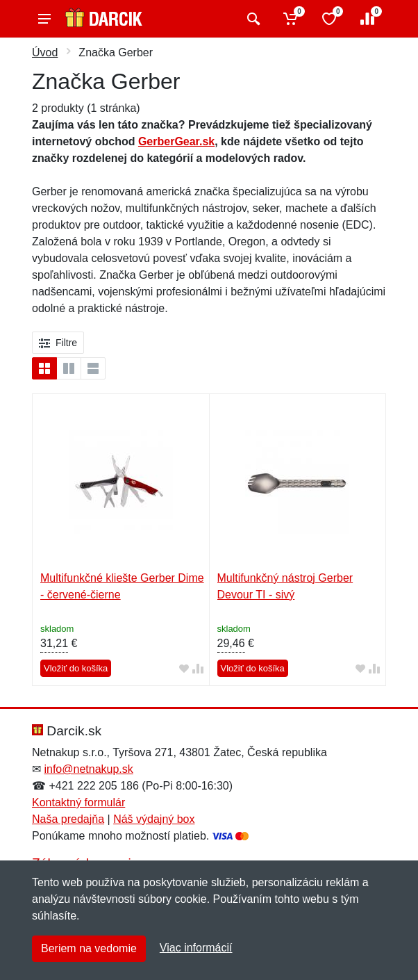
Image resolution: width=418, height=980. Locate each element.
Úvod (45, 52)
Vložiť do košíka (76, 668)
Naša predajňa (68, 819)
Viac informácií (196, 948)
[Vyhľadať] (252, 19)
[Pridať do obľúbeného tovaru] (184, 669)
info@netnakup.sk (88, 769)
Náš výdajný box (154, 819)
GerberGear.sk (176, 141)
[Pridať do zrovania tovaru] (198, 669)
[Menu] (44, 19)
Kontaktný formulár (78, 802)
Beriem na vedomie (89, 948)
